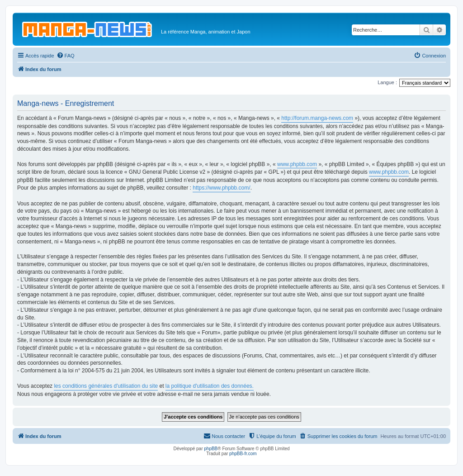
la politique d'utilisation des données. (210, 386)
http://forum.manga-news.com (317, 118)
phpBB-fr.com (243, 454)
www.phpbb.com (297, 164)
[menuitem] (66, 56)
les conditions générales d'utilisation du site (106, 386)
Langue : (387, 82)
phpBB (211, 449)
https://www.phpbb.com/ (221, 188)
